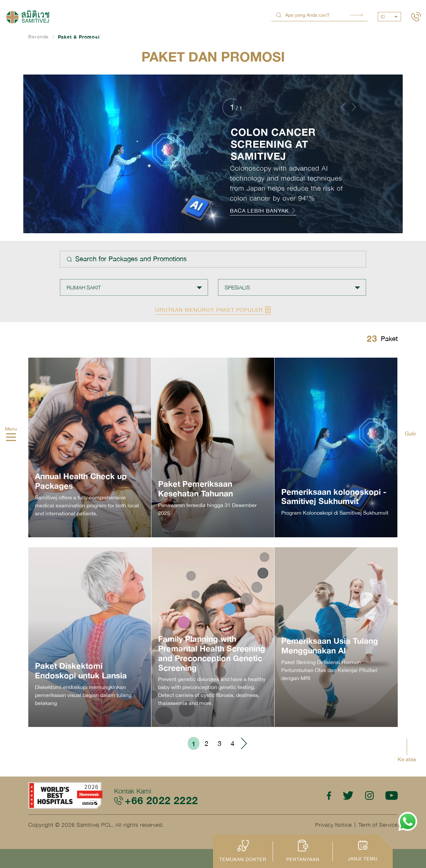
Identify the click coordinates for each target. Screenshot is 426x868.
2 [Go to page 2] (207, 743)
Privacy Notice (333, 825)
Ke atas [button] (407, 759)
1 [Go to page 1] (194, 744)
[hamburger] (11, 438)
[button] (343, 107)
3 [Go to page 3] (219, 743)
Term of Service (378, 825)
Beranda (38, 37)
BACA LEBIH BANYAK (263, 211)
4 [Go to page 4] (232, 743)
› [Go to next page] (244, 743)
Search (356, 15)
